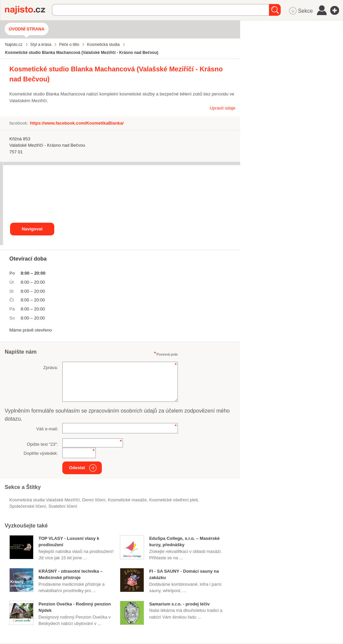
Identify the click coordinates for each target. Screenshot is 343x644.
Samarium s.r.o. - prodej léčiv (179, 604)
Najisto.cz (28, 10)
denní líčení (94, 500)
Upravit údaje (223, 108)
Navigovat (32, 229)
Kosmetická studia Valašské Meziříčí (45, 500)
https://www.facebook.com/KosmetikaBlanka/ (77, 123)
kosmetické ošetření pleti (173, 500)
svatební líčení (63, 506)
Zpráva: (51, 368)
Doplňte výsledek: (41, 453)
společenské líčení (28, 506)
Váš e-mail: (47, 429)
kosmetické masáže (127, 500)
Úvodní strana (27, 29)
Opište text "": (42, 444)
